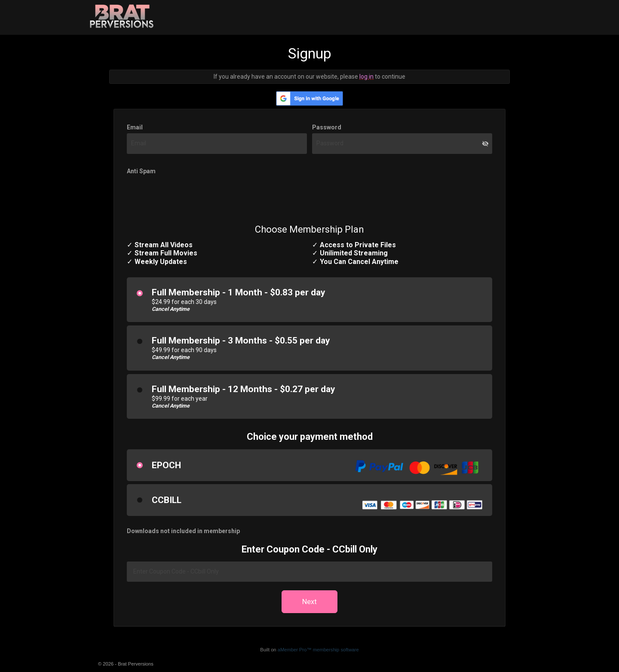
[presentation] (192, 194)
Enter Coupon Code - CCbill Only (309, 549)
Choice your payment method (310, 437)
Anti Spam (141, 171)
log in (366, 77)
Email (135, 127)
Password (327, 127)
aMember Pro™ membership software (318, 650)
